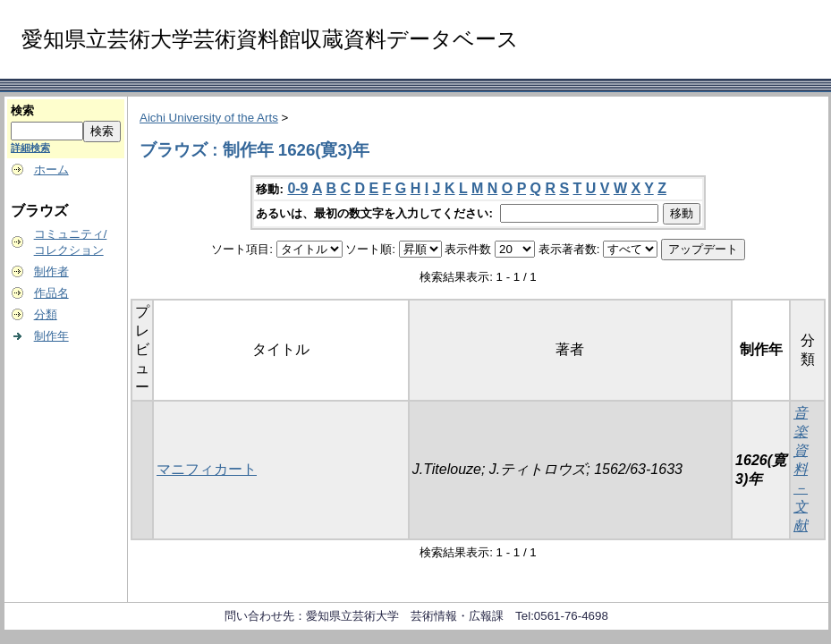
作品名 (51, 293)
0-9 (297, 188)
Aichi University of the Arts (209, 118)
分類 (46, 314)
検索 (22, 110)
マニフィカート (207, 469)
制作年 (51, 336)
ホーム (51, 169)
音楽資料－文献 (801, 469)
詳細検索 (30, 148)
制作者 (51, 271)
